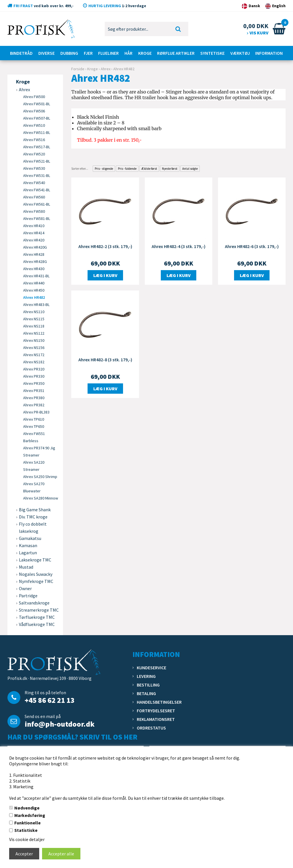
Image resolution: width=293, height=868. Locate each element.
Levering (146, 676)
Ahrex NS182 (34, 362)
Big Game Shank (35, 510)
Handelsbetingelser (159, 702)
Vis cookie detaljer (27, 839)
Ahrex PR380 (34, 398)
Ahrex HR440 (34, 283)
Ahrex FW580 (34, 211)
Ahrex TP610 (34, 419)
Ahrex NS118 (34, 326)
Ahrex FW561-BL (37, 204)
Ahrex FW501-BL (37, 104)
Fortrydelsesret (156, 711)
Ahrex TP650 (34, 426)
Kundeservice (152, 668)
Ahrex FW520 (34, 154)
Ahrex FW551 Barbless (34, 437)
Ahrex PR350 (34, 383)
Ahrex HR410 (34, 226)
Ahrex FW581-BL (37, 219)
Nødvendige (27, 808)
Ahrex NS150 (34, 340)
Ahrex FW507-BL (37, 118)
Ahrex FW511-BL (37, 132)
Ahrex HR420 (34, 240)
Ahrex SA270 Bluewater (34, 487)
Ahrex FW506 (34, 111)
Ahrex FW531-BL (37, 175)
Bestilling (148, 685)
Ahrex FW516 (34, 140)
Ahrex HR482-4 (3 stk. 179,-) (179, 246)
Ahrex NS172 (34, 355)
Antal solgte (190, 169)
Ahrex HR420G (35, 247)
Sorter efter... (80, 169)
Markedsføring (30, 815)
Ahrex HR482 (34, 297)
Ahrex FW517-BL (37, 147)
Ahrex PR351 (34, 391)
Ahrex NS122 (34, 333)
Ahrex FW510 (34, 125)
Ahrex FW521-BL (37, 161)
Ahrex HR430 (34, 269)
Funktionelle (27, 823)
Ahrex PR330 (34, 376)
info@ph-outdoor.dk (60, 724)
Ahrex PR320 (34, 369)
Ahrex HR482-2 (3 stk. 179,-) (105, 246)
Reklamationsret (156, 719)
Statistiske (26, 830)
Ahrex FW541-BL (37, 190)
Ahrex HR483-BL (36, 305)
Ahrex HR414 (34, 233)
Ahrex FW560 (34, 197)
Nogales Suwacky (36, 574)
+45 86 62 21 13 (50, 700)
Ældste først (149, 169)
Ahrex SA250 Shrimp (40, 477)
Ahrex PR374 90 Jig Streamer (39, 451)
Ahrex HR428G (35, 262)
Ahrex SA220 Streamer (34, 466)
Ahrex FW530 (34, 168)
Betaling (146, 693)
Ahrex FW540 (34, 183)
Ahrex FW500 (34, 97)
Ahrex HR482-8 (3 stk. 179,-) (105, 360)
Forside (78, 69)
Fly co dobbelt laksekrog (33, 527)
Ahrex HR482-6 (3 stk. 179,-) (252, 246)
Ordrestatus (151, 728)
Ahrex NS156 (34, 348)
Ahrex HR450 (34, 290)
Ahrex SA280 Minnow (41, 498)
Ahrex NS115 (34, 319)
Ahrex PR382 (34, 405)
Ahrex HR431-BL (36, 276)
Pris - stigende (104, 169)
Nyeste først (170, 169)
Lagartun (28, 553)
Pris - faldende (127, 169)
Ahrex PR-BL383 (36, 412)
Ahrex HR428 (34, 254)
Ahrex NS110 (34, 312)
